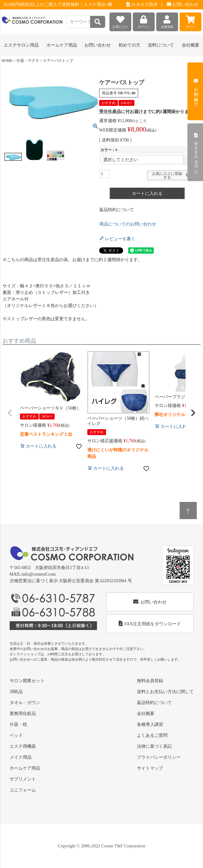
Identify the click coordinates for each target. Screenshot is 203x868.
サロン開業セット (27, 681)
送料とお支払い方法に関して (165, 692)
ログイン (144, 20)
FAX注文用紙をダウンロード (150, 624)
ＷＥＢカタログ (196, 152)
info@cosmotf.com (39, 574)
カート (191, 20)
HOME (7, 61)
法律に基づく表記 (154, 746)
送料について (161, 45)
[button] (10, 413)
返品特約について (117, 210)
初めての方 (129, 45)
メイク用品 (21, 757)
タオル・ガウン (25, 703)
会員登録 (167, 20)
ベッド (16, 735)
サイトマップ (150, 768)
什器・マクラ (28, 61)
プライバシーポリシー (159, 757)
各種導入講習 (150, 724)
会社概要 (191, 45)
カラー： (110, 150)
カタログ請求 (142, 5)
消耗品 (16, 692)
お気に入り (120, 20)
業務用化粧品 (23, 714)
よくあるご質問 (152, 735)
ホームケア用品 (25, 768)
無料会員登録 (150, 681)
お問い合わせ (183, 5)
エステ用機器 (23, 746)
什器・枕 (18, 724)
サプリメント (23, 779)
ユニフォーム (23, 790)
